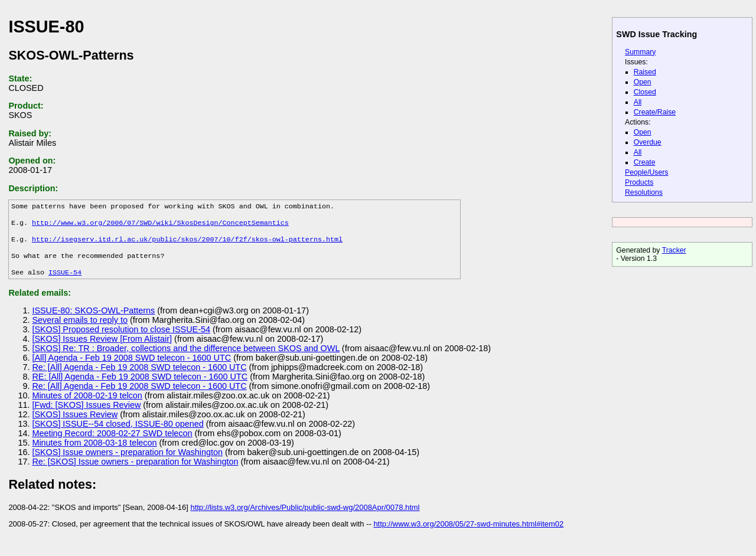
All (638, 102)
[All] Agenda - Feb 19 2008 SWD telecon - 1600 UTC (131, 368)
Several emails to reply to (80, 331)
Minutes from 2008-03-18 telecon (94, 453)
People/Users (646, 172)
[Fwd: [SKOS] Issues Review (86, 416)
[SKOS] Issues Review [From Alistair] (102, 349)
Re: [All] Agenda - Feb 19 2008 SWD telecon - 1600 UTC (139, 378)
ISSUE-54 (65, 283)
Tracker (674, 250)
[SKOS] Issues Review (75, 425)
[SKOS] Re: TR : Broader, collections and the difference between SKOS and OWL (185, 359)
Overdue (648, 142)
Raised (645, 72)
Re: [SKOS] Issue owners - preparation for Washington (135, 472)
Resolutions (644, 192)
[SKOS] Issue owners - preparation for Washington (127, 463)
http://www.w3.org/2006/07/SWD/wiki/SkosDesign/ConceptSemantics (160, 226)
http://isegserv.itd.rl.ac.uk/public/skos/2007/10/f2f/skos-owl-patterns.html (187, 245)
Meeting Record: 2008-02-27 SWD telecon (112, 444)
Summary (640, 52)
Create (645, 162)
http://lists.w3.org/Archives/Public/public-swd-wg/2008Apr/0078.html (305, 518)
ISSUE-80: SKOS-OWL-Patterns (93, 321)
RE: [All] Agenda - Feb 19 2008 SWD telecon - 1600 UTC (140, 387)
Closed (645, 92)
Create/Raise (655, 112)
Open (643, 82)
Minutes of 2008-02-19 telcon (87, 406)
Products (639, 182)
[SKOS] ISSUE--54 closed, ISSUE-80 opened (118, 434)
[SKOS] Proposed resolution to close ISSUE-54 (121, 340)
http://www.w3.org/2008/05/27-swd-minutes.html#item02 (468, 534)
